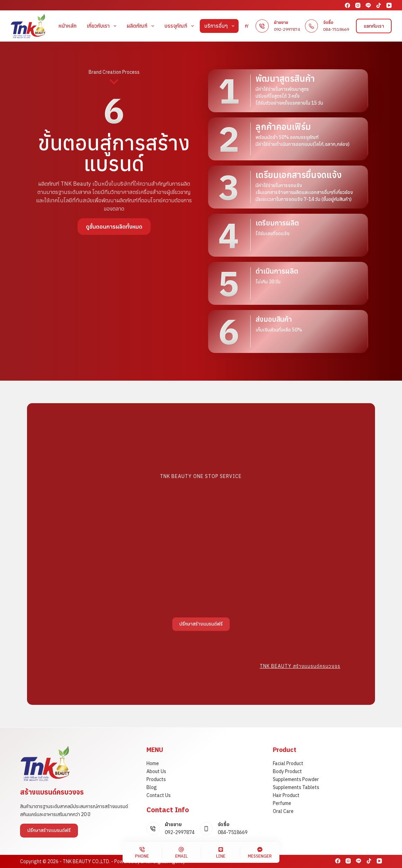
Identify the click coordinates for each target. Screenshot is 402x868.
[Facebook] (347, 5)
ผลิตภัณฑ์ (142, 26)
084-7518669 (336, 29)
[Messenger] (260, 852)
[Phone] (142, 852)
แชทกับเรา (374, 26)
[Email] (181, 852)
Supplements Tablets (296, 787)
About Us (156, 771)
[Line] (368, 5)
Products (156, 779)
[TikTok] (379, 5)
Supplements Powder (296, 779)
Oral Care (283, 811)
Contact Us (159, 795)
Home (153, 763)
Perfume (282, 803)
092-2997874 (287, 29)
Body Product (287, 771)
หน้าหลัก (68, 26)
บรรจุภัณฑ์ (181, 26)
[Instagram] (358, 5)
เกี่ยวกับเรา (103, 26)
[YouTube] (389, 5)
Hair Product (286, 795)
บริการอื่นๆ (221, 26)
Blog (152, 787)
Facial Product (288, 763)
